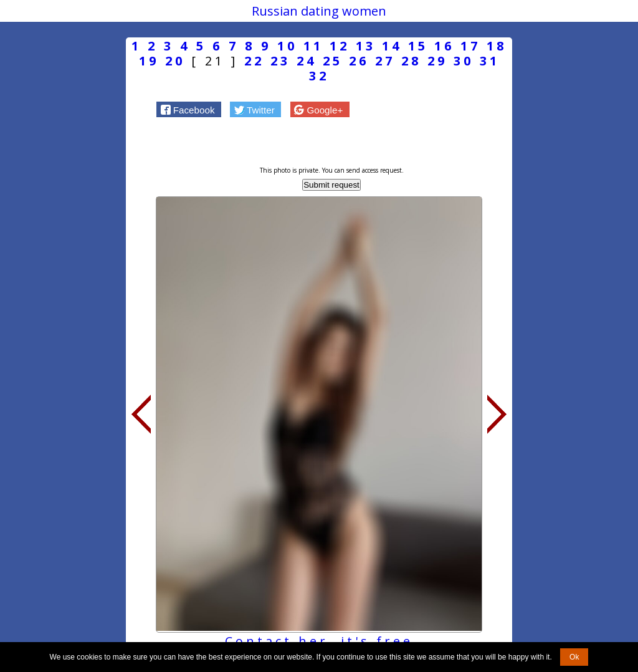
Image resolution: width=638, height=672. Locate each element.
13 (366, 46)
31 (490, 61)
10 (287, 46)
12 (340, 46)
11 (313, 46)
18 (497, 46)
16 (444, 46)
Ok (574, 657)
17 (470, 46)
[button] (189, 109)
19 (149, 61)
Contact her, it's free (319, 641)
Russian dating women (319, 11)
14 (392, 46)
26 (359, 61)
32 (319, 76)
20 (175, 61)
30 (464, 61)
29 (437, 61)
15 (418, 46)
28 (411, 61)
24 (307, 61)
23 (280, 61)
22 (254, 61)
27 (385, 61)
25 (333, 61)
